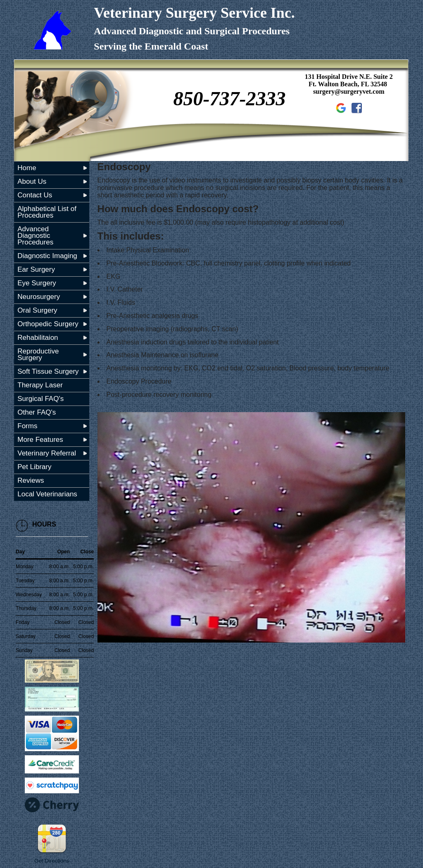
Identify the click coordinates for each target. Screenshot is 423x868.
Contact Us (35, 195)
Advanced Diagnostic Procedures (35, 236)
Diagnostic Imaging (47, 256)
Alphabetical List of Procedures (47, 212)
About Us (32, 181)
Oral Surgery (37, 310)
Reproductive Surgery (38, 355)
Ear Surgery (36, 269)
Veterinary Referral (47, 453)
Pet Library (34, 467)
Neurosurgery (39, 297)
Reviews (31, 480)
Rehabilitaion (38, 338)
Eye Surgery (37, 283)
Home (27, 168)
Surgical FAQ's (40, 399)
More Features (40, 440)
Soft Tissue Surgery (48, 371)
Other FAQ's (37, 412)
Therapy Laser (40, 385)
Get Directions (52, 861)
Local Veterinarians (47, 494)
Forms (27, 426)
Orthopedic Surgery (48, 324)
